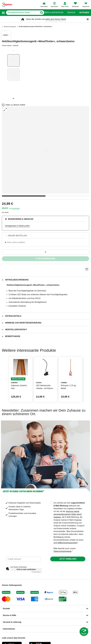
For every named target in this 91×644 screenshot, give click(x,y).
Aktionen (84, 13)
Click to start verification (26, 569)
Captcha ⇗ (37, 572)
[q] (22, 13)
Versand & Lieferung (12, 622)
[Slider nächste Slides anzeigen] (14, 98)
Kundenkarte (16, 208)
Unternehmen (9, 629)
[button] (3, 13)
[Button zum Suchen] (41, 13)
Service (71, 13)
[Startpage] (7, 5)
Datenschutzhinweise (63, 551)
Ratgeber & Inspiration (51, 13)
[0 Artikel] (45, 252)
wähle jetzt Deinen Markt (56, 19)
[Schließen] (88, 19)
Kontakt (6, 609)
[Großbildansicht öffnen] (45, 150)
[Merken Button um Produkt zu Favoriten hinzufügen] (87, 269)
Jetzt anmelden (68, 559)
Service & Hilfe (9, 615)
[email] (23, 559)
